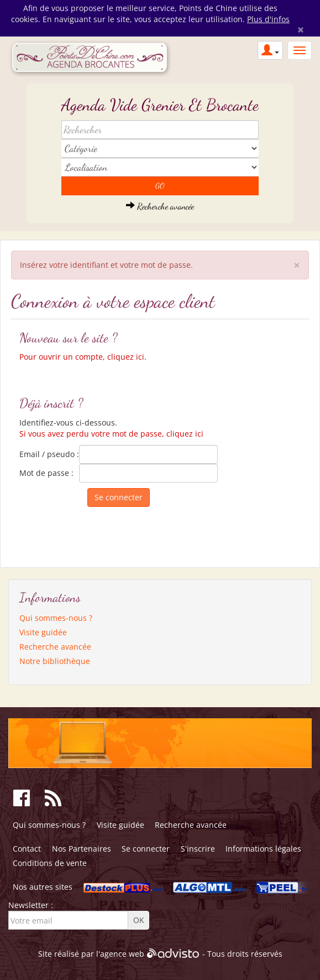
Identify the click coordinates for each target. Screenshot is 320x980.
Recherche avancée (160, 206)
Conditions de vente (50, 863)
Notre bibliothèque (55, 661)
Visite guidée (43, 632)
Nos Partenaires (82, 849)
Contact (27, 849)
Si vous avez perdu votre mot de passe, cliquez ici (111, 434)
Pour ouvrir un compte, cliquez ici (82, 357)
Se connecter (146, 849)
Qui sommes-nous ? (56, 618)
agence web (122, 954)
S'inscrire (198, 849)
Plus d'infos (268, 19)
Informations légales (263, 849)
